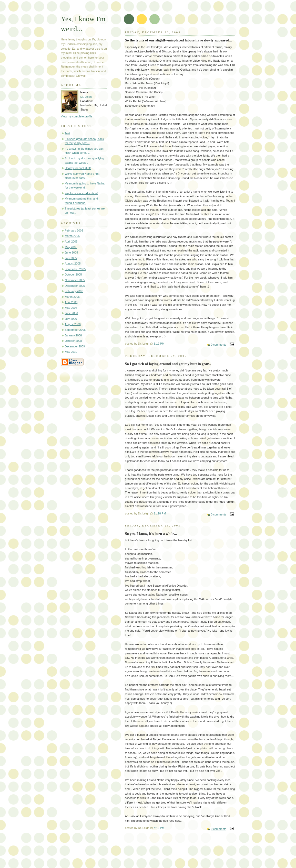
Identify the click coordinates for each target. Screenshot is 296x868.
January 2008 (73, 335)
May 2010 (71, 352)
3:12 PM (159, 344)
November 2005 (75, 280)
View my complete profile (77, 116)
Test (67, 133)
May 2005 (71, 247)
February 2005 (74, 230)
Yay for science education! (81, 193)
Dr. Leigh (86, 97)
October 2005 (73, 274)
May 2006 (71, 308)
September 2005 (75, 269)
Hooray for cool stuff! (78, 168)
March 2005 (72, 236)
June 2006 (72, 313)
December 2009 (75, 346)
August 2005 (73, 263)
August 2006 (73, 324)
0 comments (219, 345)
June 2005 (72, 252)
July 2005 (71, 258)
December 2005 (75, 286)
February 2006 (74, 291)
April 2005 (71, 241)
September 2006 (75, 330)
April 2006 (71, 302)
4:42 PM (159, 828)
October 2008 (73, 341)
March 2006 (72, 297)
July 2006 (71, 319)
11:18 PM (160, 513)
